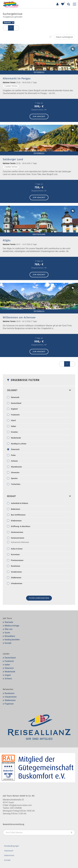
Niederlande (16, 438)
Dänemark (15, 397)
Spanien (14, 478)
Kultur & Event (16, 549)
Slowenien (15, 472)
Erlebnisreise (16, 521)
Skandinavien (16, 467)
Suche (7, 633)
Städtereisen (16, 578)
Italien (13, 426)
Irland (13, 420)
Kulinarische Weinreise (20, 542)
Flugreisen (9, 704)
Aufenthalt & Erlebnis (19, 503)
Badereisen (15, 509)
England (14, 409)
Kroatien (14, 432)
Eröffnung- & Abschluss (20, 526)
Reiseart (39, 496)
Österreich (7, 23)
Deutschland (16, 403)
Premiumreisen (17, 560)
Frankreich (15, 415)
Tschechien (15, 484)
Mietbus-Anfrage (12, 626)
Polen (13, 455)
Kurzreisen (15, 554)
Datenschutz (9, 855)
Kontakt (8, 643)
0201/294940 (16, 808)
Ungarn (8, 675)
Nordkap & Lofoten (18, 444)
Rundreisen (15, 566)
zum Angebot (39, 116)
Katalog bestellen (12, 640)
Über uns (8, 629)
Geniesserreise (17, 532)
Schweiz (14, 461)
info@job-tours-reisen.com (20, 805)
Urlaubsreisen (16, 583)
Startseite (9, 622)
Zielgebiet (39, 390)
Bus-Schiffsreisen (18, 515)
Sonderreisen (16, 572)
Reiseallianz (10, 636)
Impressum (9, 851)
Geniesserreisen (17, 538)
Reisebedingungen (12, 846)
